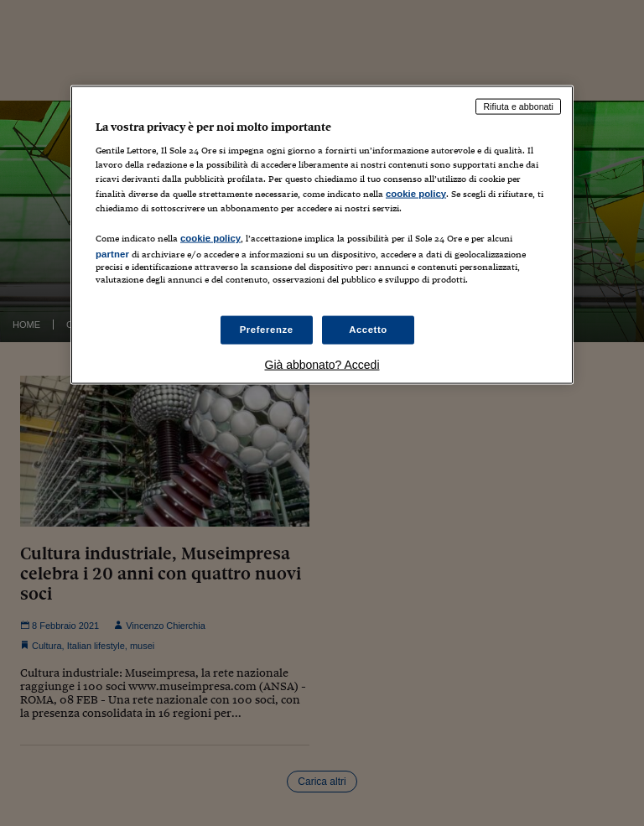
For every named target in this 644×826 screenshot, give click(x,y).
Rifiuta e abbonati (518, 106)
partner (112, 253)
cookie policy (416, 193)
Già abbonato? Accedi (322, 365)
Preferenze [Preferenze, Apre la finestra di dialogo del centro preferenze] (267, 330)
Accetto (368, 330)
